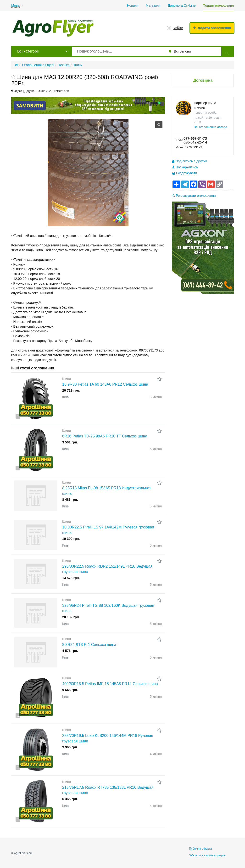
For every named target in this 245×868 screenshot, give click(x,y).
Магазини (153, 5)
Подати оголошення (218, 5)
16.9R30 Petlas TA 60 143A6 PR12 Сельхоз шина (105, 384)
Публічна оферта (200, 849)
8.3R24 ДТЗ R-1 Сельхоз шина (89, 645)
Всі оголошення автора (210, 127)
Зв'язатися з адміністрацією (208, 855)
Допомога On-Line (182, 5)
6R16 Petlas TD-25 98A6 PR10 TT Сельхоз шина (105, 436)
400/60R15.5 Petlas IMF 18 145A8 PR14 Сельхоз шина (110, 684)
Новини (133, 5)
